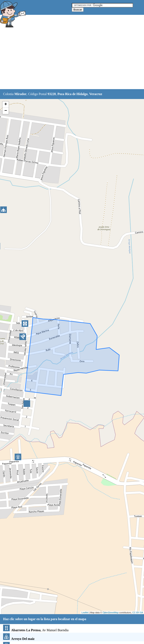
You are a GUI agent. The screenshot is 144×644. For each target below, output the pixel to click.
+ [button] (6, 105)
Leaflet (85, 613)
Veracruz (96, 94)
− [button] (6, 111)
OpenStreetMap (111, 613)
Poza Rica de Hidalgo (73, 94)
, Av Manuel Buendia (36, 630)
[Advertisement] (72, 59)
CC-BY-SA (138, 613)
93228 (52, 94)
